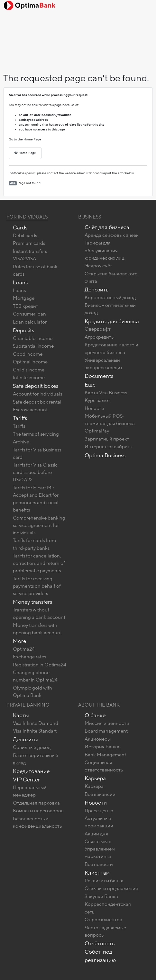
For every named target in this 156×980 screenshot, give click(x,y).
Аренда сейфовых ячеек (112, 235)
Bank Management (105, 755)
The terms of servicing (36, 434)
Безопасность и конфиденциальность (37, 822)
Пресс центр (99, 811)
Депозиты (97, 290)
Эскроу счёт (98, 266)
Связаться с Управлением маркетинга (100, 849)
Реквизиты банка (104, 881)
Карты (21, 715)
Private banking (28, 705)
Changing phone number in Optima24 (35, 676)
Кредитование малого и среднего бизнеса (111, 348)
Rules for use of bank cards (35, 270)
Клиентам (97, 873)
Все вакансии (100, 794)
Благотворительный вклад (36, 759)
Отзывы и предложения (111, 888)
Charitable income (33, 338)
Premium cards (29, 243)
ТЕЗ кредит (26, 306)
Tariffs (20, 418)
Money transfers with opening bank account (37, 629)
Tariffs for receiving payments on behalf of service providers (37, 586)
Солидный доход (32, 747)
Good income (28, 354)
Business (90, 217)
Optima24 (24, 649)
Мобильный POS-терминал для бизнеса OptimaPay (110, 423)
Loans (20, 283)
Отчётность (100, 944)
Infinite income (29, 378)
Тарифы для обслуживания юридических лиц (105, 250)
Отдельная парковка (36, 803)
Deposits (23, 330)
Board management (106, 731)
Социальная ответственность (104, 766)
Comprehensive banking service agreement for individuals (39, 525)
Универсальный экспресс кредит (104, 364)
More (19, 641)
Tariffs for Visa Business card (37, 454)
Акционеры (98, 739)
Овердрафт (98, 329)
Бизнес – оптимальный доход (110, 309)
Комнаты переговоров (38, 811)
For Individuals (27, 217)
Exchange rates (29, 657)
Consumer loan (29, 314)
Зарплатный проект (107, 439)
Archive (21, 442)
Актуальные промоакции (99, 822)
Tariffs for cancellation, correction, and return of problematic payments (39, 563)
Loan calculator (30, 322)
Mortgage (24, 298)
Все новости (99, 864)
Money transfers (32, 602)
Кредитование (31, 771)
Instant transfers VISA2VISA (30, 255)
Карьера (95, 778)
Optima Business (105, 455)
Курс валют (97, 400)
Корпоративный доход (110, 298)
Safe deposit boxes (36, 386)
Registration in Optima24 (40, 665)
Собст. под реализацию (100, 956)
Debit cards (25, 236)
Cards (20, 228)
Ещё (90, 385)
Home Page (25, 153)
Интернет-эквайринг (109, 447)
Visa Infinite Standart (35, 731)
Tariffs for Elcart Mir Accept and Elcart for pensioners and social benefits (36, 499)
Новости (94, 408)
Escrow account (30, 410)
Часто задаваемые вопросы (105, 931)
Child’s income (29, 370)
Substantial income (33, 346)
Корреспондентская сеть (108, 908)
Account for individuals (37, 394)
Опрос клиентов (103, 920)
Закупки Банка (101, 896)
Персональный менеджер (30, 791)
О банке (95, 715)
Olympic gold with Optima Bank (32, 692)
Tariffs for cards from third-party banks (34, 544)
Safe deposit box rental (37, 402)
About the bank (99, 705)
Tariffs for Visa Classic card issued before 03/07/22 (35, 472)
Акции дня (96, 834)
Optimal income (30, 362)
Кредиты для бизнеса (112, 321)
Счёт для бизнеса (107, 227)
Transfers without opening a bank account (39, 614)
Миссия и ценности (107, 723)
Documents (99, 376)
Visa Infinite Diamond (36, 723)
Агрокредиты (100, 337)
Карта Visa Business (106, 393)
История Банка (102, 747)
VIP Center (26, 780)
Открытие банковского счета (111, 277)
